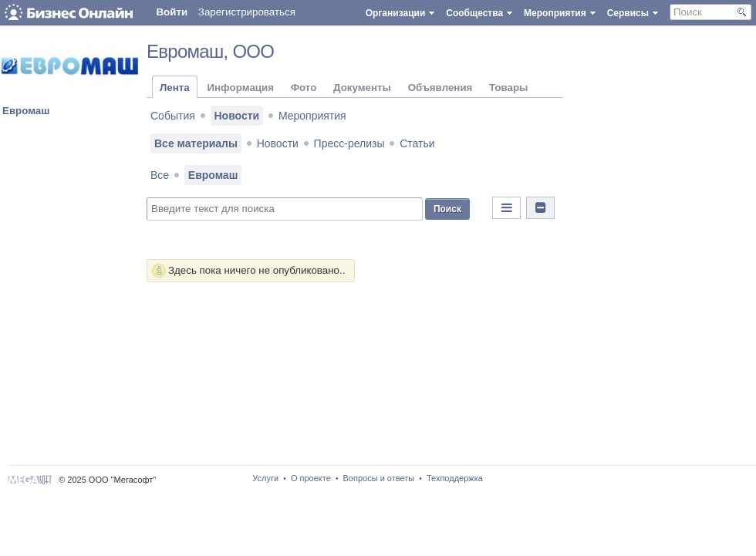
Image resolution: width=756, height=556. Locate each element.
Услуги (265, 478)
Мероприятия (312, 116)
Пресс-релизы (349, 143)
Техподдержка (455, 478)
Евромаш (26, 111)
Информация (240, 88)
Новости (237, 116)
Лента (175, 88)
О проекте (311, 478)
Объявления (440, 88)
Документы (362, 88)
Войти (172, 12)
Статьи (417, 143)
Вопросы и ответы (379, 478)
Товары (508, 88)
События (173, 116)
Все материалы (196, 143)
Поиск (447, 209)
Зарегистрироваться (247, 12)
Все (160, 175)
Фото (304, 88)
